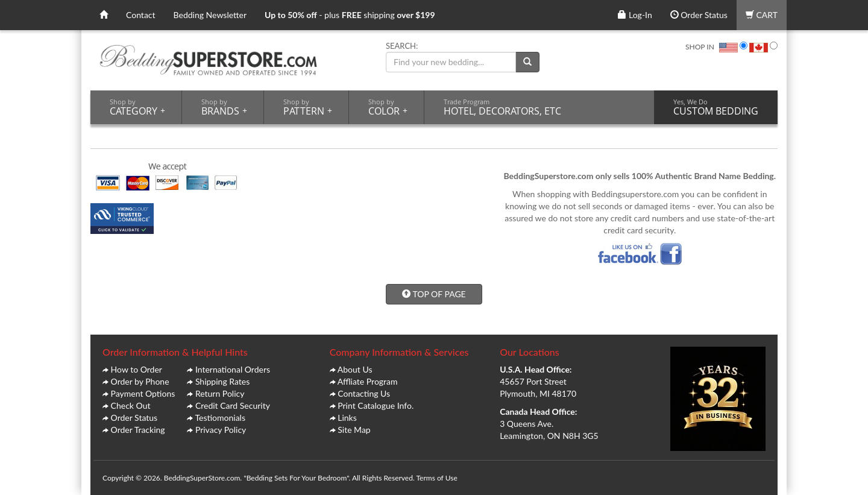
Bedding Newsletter (210, 15)
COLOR (388, 107)
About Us (355, 369)
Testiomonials (220, 418)
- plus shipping (350, 15)
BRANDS (224, 107)
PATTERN (308, 107)
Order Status (699, 15)
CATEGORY (137, 107)
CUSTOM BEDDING (716, 107)
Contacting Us (364, 393)
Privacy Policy (221, 430)
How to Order (137, 369)
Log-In (635, 15)
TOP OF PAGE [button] (434, 294)
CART (762, 15)
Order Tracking (138, 430)
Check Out (131, 405)
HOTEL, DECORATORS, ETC (502, 107)
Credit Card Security (233, 405)
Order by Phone (140, 381)
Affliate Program (368, 381)
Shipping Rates (222, 381)
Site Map (354, 430)
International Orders (233, 369)
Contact (141, 15)
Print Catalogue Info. (376, 405)
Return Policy (220, 393)
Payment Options (143, 393)
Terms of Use (436, 478)
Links (347, 418)
